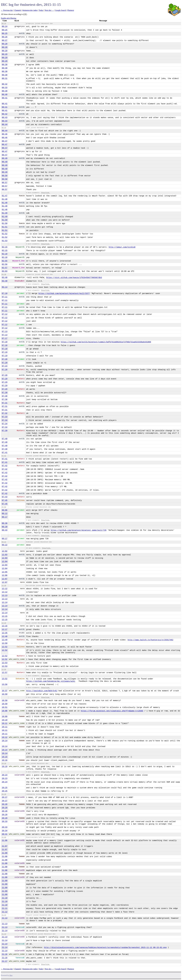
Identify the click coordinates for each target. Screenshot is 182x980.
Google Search (61, 10)
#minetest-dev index (30, 10)
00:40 (5, 95)
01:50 (5, 220)
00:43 (5, 118)
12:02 (5, 551)
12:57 (5, 673)
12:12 (5, 589)
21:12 (5, 912)
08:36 (5, 523)
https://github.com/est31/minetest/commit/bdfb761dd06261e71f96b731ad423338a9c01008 (106, 342)
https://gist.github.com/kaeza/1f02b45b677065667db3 (74, 278)
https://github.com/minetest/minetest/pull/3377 (64, 294)
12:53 (5, 663)
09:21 (4, 542)
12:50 (5, 643)
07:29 (5, 379)
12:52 (5, 647)
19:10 (5, 720)
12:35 (5, 633)
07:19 (5, 352)
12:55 (4, 670)
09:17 (5, 539)
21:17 (5, 961)
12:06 (5, 575)
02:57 (5, 268)
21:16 (5, 954)
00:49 (5, 158)
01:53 (5, 241)
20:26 (4, 794)
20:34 (5, 831)
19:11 (5, 723)
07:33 (5, 417)
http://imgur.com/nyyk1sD (122, 247)
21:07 (5, 846)
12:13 (5, 596)
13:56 (5, 684)
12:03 (5, 555)
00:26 (5, 37)
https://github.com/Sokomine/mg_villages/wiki (51, 681)
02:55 (5, 261)
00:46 (5, 134)
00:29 (5, 51)
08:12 (5, 514)
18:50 (5, 700)
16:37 (5, 691)
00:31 (5, 78)
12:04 (5, 562)
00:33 (5, 88)
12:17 (5, 629)
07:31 (5, 403)
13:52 (5, 679)
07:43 (5, 497)
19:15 (5, 757)
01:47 (5, 196)
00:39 (5, 91)
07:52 (4, 507)
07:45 (5, 500)
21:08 (5, 853)
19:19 (5, 767)
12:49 (5, 640)
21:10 (5, 898)
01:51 (5, 227)
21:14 (5, 931)
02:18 (5, 254)
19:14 (5, 741)
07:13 (5, 332)
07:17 (5, 338)
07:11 (5, 297)
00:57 (5, 183)
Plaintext (71, 10)
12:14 (5, 602)
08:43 (5, 530)
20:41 (5, 834)
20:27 (5, 797)
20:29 (5, 818)
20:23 (5, 775)
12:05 (5, 572)
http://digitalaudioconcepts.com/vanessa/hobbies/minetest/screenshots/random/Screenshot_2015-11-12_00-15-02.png (105, 948)
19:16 (5, 760)
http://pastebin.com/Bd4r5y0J (42, 691)
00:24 (4, 24)
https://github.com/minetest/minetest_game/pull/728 (79, 530)
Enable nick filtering (9, 18)
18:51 (5, 707)
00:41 (5, 98)
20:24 (5, 782)
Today (41, 10)
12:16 (5, 626)
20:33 (5, 822)
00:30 (5, 65)
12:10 (4, 586)
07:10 (5, 293)
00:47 (5, 141)
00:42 (5, 114)
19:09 (5, 717)
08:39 (5, 527)
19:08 (5, 711)
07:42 (5, 466)
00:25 (5, 30)
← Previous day (7, 10)
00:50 (5, 176)
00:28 (5, 44)
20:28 (5, 804)
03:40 (5, 278)
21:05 (4, 837)
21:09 (5, 881)
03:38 (4, 274)
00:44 (5, 121)
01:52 (5, 234)
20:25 (5, 788)
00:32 (5, 84)
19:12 (5, 737)
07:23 (5, 366)
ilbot (11, 975)
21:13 (5, 918)
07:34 (5, 420)
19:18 (4, 763)
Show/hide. (46, 193)
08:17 (5, 517)
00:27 (5, 40)
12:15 (5, 616)
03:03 (5, 271)
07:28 (5, 370)
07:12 (5, 314)
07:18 (5, 342)
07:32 (5, 413)
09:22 (5, 545)
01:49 (5, 213)
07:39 (5, 431)
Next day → (49, 10)
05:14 (5, 287)
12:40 (5, 636)
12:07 (5, 579)
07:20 (5, 359)
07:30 (5, 393)
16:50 (5, 694)
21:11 (5, 908)
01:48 (5, 199)
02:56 (5, 264)
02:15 (5, 247)
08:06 (5, 510)
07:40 (5, 439)
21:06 (5, 840)
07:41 (5, 453)
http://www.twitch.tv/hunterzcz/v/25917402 (150, 640)
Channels (18, 10)
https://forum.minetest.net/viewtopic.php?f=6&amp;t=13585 (112, 711)
